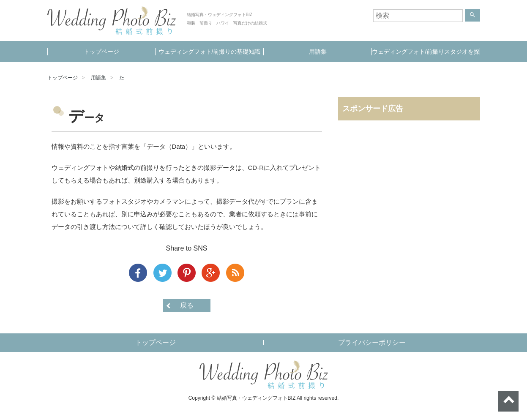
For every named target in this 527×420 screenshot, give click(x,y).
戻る (187, 305)
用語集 (318, 52)
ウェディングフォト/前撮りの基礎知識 (210, 52)
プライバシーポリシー (372, 342)
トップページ (101, 52)
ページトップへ (508, 401)
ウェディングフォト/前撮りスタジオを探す (426, 55)
